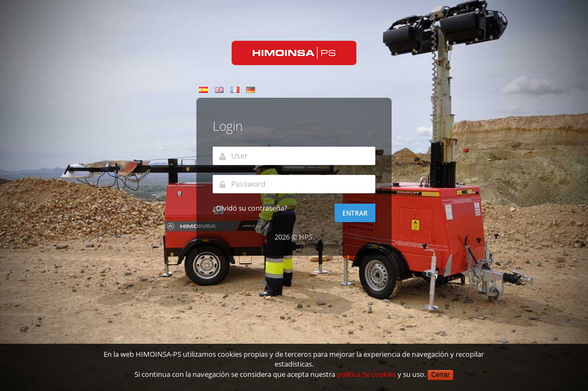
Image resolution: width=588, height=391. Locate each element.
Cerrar (440, 375)
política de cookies (366, 374)
